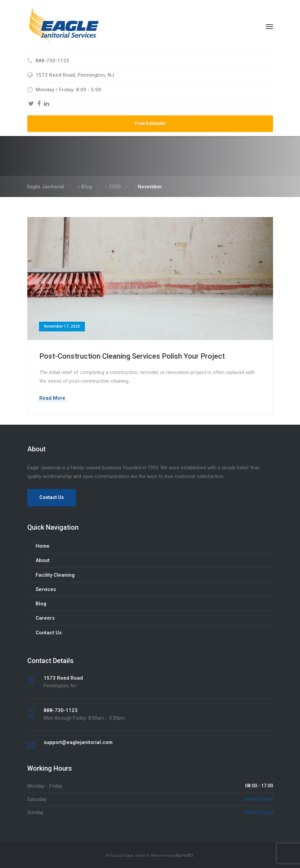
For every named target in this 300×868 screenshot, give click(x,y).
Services (46, 589)
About (43, 560)
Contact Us (52, 497)
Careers (45, 618)
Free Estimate (150, 123)
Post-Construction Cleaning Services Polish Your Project (132, 356)
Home (43, 546)
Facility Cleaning (55, 575)
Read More (52, 398)
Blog (41, 604)
